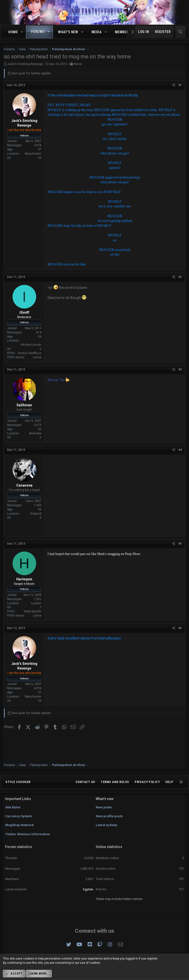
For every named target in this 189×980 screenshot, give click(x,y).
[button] (22, 32)
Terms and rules (115, 782)
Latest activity (106, 825)
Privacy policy (147, 782)
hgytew (88, 889)
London (36, 603)
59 (40, 158)
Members (123, 32)
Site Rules (13, 807)
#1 (180, 85)
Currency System (19, 816)
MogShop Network (19, 825)
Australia (35, 433)
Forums (38, 32)
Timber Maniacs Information (28, 834)
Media (97, 32)
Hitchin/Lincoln (31, 345)
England (36, 514)
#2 (180, 277)
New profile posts (109, 816)
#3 (180, 370)
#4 (180, 450)
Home (13, 32)
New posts (104, 807)
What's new (68, 32)
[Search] (180, 32)
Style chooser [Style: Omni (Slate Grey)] (18, 782)
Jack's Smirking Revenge (25, 64)
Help (169, 782)
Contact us (85, 782)
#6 (180, 628)
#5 (180, 544)
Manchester (33, 154)
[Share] (174, 85)
